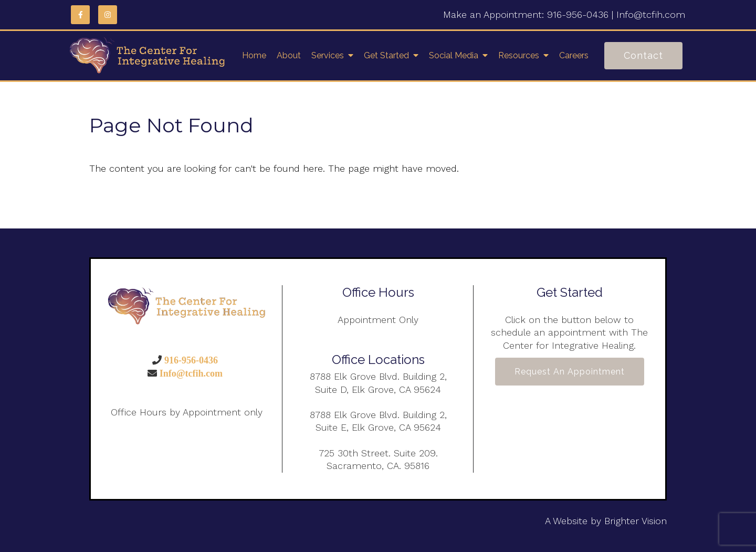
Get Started (386, 55)
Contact (643, 55)
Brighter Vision (636, 521)
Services (328, 55)
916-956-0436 (578, 14)
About (289, 55)
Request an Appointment (570, 372)
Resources (519, 55)
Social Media (454, 55)
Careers (574, 55)
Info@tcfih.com (651, 14)
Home (254, 55)
